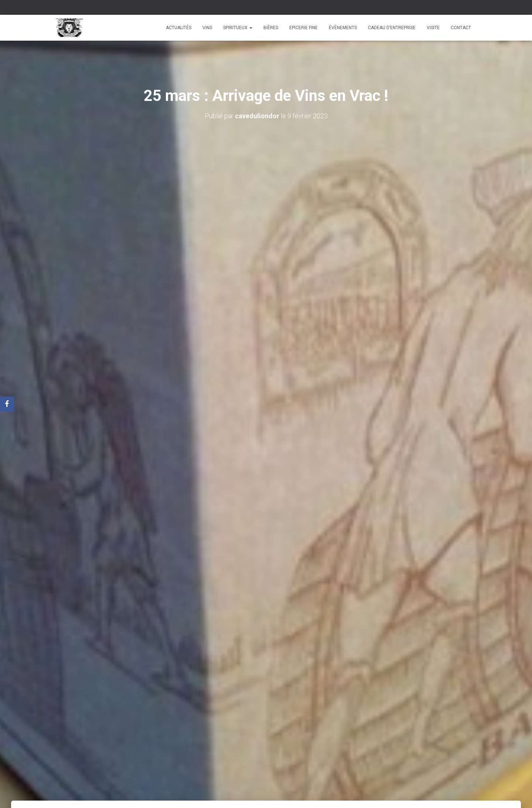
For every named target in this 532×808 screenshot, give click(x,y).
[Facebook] (7, 404)
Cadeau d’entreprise (392, 28)
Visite (433, 28)
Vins (207, 28)
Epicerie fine (303, 28)
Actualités (179, 28)
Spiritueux (238, 28)
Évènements (343, 28)
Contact (461, 28)
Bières (271, 28)
